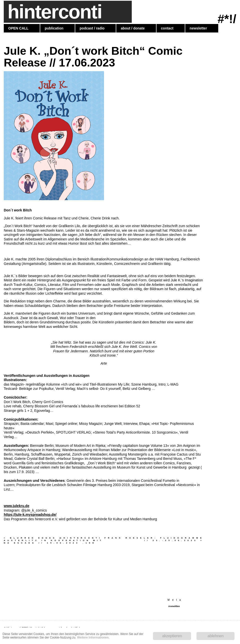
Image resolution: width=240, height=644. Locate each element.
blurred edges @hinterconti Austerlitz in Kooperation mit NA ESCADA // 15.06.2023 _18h (53, 540)
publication (54, 28)
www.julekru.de (16, 506)
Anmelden (174, 606)
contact (167, 28)
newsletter (198, 28)
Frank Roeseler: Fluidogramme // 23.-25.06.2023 (154, 539)
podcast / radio (92, 28)
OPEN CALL (18, 28)
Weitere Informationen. (93, 638)
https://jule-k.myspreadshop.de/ (30, 515)
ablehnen (215, 636)
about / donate (133, 28)
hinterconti (55, 12)
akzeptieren (172, 636)
